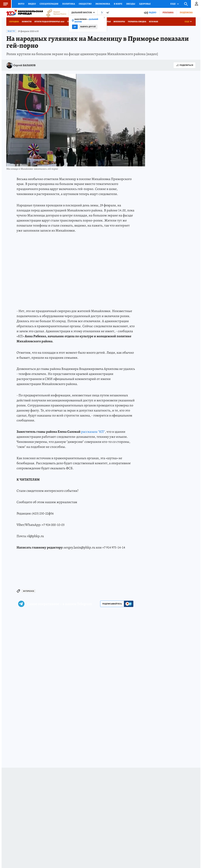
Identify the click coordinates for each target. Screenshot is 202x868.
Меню (4, 4)
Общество (85, 4)
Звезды (131, 4)
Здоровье (145, 4)
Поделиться (184, 65)
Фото (21, 4)
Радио (152, 13)
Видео (32, 4)
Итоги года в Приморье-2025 (49, 22)
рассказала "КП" (93, 432)
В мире (118, 4)
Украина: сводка (137, 22)
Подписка (186, 12)
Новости (27, 22)
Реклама (168, 12)
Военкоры (119, 22)
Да (75, 27)
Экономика (103, 4)
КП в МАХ (154, 22)
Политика (69, 4)
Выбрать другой (88, 27)
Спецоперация (49, 4)
